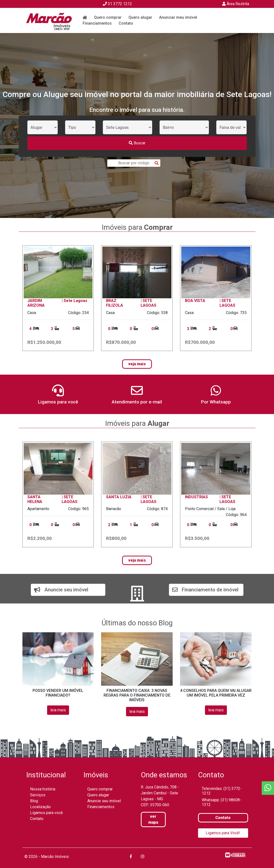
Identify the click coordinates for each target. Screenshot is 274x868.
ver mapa (153, 819)
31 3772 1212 (117, 4)
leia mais (58, 710)
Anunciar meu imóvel (178, 17)
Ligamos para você (46, 813)
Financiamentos (97, 23)
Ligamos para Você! (223, 833)
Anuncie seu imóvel (104, 801)
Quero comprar (108, 17)
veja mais (137, 364)
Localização (40, 807)
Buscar (137, 143)
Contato (126, 23)
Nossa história (43, 789)
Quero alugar (140, 17)
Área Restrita (236, 4)
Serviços (38, 795)
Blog (34, 801)
